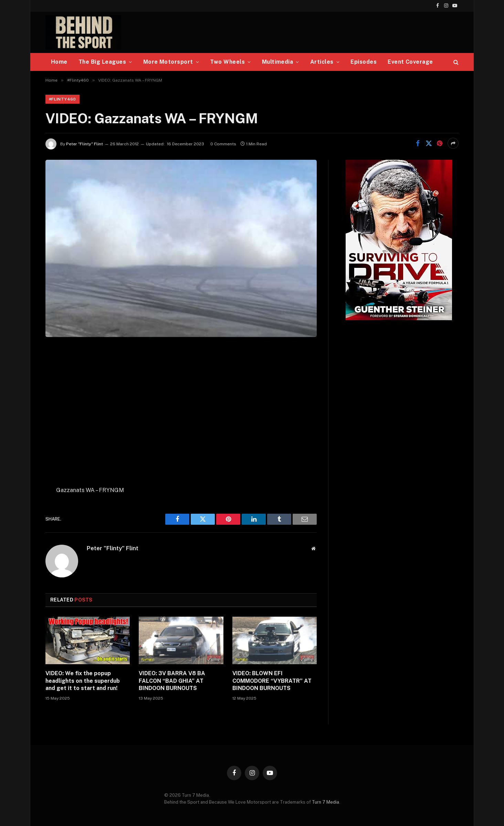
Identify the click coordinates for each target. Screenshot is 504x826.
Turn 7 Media (325, 802)
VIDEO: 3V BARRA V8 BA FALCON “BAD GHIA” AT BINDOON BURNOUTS (172, 681)
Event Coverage (410, 62)
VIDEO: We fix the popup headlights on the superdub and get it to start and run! (83, 681)
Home (59, 62)
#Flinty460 (62, 99)
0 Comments (223, 144)
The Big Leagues (102, 62)
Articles (322, 62)
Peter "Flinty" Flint (85, 144)
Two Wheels (227, 62)
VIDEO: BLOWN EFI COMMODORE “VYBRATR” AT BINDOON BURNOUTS (272, 681)
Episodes (364, 62)
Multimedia (278, 62)
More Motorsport (168, 62)
